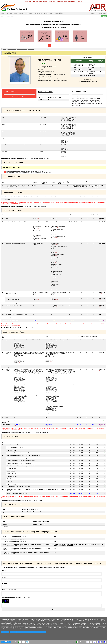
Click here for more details (88, 76)
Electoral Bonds (48, 13)
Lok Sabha (9, 13)
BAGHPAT (31, 49)
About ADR (94, 13)
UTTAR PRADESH (22, 49)
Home (3, 13)
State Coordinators (22, 632)
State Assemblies (19, 13)
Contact (30, 632)
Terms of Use (37, 632)
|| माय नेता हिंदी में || (58, 13)
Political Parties (38, 13)
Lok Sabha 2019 (12, 49)
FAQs (44, 632)
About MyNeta (102, 13)
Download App (71, 642)
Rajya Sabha (28, 13)
